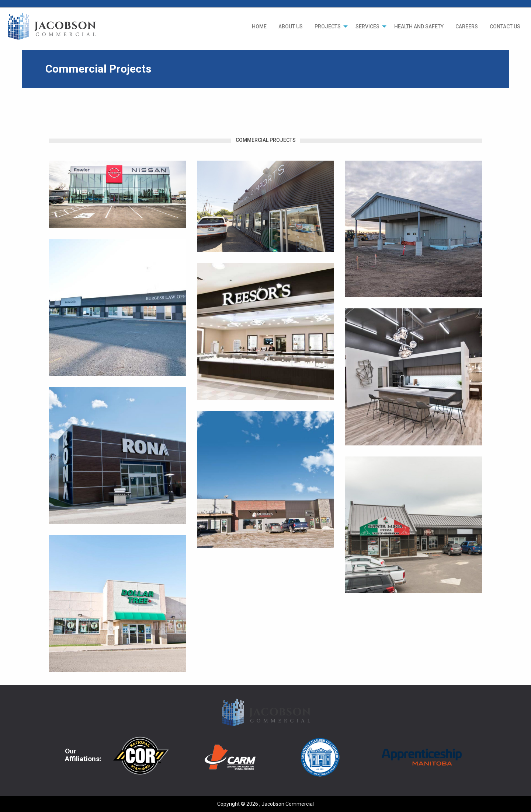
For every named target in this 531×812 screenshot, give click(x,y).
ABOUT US (291, 27)
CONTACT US (505, 27)
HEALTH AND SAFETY (419, 27)
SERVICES (367, 27)
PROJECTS (328, 27)
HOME (259, 27)
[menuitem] (259, 27)
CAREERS (467, 27)
